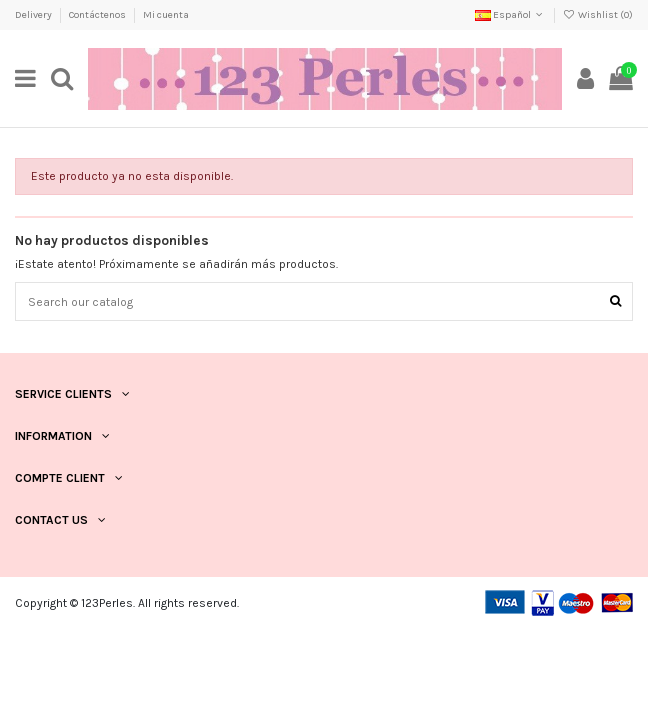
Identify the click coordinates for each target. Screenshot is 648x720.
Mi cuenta (166, 15)
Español (510, 15)
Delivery (34, 15)
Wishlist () (598, 15)
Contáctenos (98, 15)
